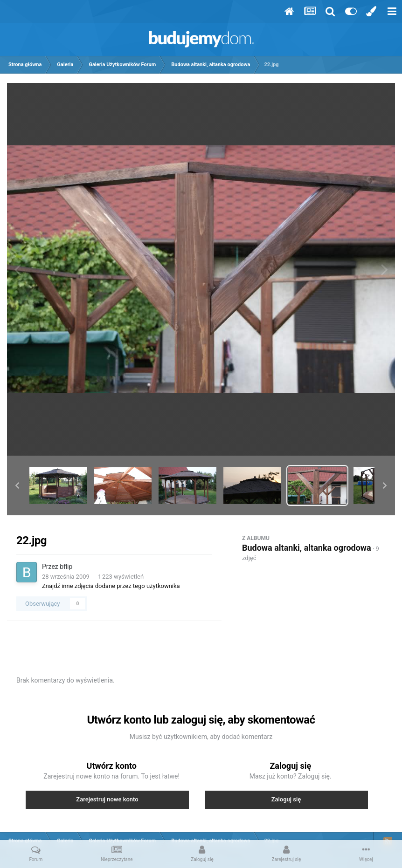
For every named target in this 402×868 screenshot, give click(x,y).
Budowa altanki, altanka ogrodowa (307, 548)
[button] (17, 485)
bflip (66, 567)
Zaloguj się (286, 799)
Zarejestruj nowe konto (107, 799)
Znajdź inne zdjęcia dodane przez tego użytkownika (111, 586)
